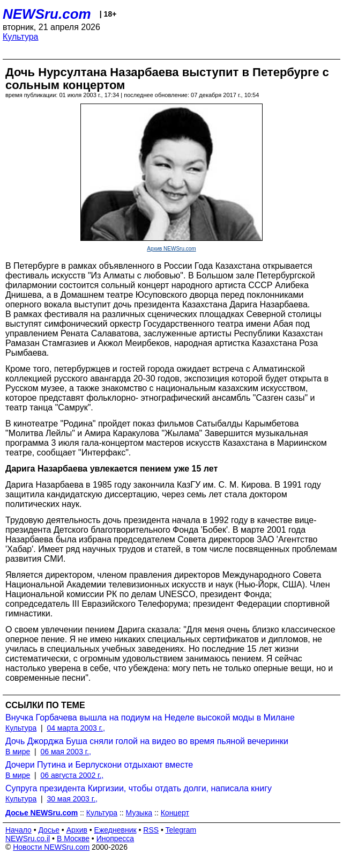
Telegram (181, 830)
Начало (18, 830)
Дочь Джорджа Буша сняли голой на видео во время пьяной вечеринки (147, 741)
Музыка (139, 813)
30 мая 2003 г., (72, 799)
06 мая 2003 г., (66, 752)
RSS (151, 830)
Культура (21, 37)
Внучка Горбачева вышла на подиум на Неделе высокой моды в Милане (150, 718)
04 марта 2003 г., (76, 728)
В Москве (73, 838)
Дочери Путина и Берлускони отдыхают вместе (99, 765)
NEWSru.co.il (28, 838)
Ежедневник (115, 830)
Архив (77, 830)
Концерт (175, 813)
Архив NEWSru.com (171, 249)
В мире (18, 752)
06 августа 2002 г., (72, 775)
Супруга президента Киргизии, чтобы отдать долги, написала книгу (139, 788)
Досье (49, 830)
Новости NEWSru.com (51, 847)
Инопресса (115, 838)
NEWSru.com (47, 14)
